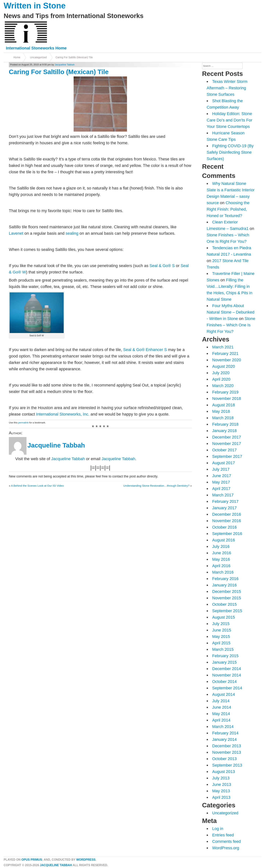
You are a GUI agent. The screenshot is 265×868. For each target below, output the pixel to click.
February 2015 (225, 656)
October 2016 (224, 527)
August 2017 (224, 463)
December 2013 (227, 746)
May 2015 (221, 637)
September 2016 (227, 534)
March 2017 (223, 495)
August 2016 (224, 540)
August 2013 (224, 772)
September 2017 (227, 456)
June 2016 (222, 553)
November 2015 (227, 598)
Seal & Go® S (162, 266)
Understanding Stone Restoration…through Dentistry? (156, 486)
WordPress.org (226, 848)
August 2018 (224, 405)
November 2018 (227, 399)
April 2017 (221, 489)
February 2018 (225, 424)
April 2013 (221, 797)
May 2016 (221, 559)
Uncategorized (38, 57)
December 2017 (227, 437)
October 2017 (224, 450)
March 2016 (223, 572)
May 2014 (221, 714)
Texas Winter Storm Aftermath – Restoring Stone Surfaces (227, 88)
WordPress (86, 860)
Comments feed (226, 841)
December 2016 (227, 514)
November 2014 (227, 675)
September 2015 (227, 611)
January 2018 (224, 431)
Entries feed (223, 835)
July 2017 (221, 469)
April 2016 (221, 566)
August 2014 (224, 694)
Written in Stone (35, 6)
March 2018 (223, 418)
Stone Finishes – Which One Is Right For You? (231, 325)
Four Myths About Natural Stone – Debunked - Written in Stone (230, 312)
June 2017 (222, 476)
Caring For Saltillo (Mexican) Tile (74, 57)
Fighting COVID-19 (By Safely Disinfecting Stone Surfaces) (230, 152)
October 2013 (224, 759)
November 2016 (227, 521)
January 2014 (224, 739)
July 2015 (221, 624)
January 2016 (224, 585)
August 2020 (224, 366)
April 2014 (221, 720)
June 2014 (222, 707)
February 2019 (225, 392)
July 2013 (221, 778)
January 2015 (224, 662)
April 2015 (221, 643)
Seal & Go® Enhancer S (145, 350)
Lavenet (16, 233)
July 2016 (221, 546)
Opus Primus (32, 860)
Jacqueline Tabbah (65, 65)
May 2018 (221, 411)
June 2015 (222, 630)
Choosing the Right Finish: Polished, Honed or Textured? (228, 209)
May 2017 (221, 482)
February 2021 (225, 354)
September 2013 (227, 765)
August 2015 (224, 617)
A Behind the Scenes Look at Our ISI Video (37, 486)
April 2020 (221, 379)
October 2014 (224, 682)
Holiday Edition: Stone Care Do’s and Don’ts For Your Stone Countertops (229, 120)
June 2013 (222, 784)
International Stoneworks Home (36, 48)
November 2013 (227, 752)
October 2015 (224, 604)
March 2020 (223, 386)
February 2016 (225, 579)
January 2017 (224, 508)
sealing (72, 233)
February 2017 (225, 501)
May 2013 (221, 791)
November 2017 (227, 444)
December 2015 (227, 592)
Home (17, 57)
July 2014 (221, 701)
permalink (23, 423)
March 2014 (223, 727)
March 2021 (223, 347)
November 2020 (227, 360)
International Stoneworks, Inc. (63, 414)
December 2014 (227, 669)
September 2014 (227, 688)
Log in (218, 829)
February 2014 (225, 733)
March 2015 (223, 649)
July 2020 (221, 373)
